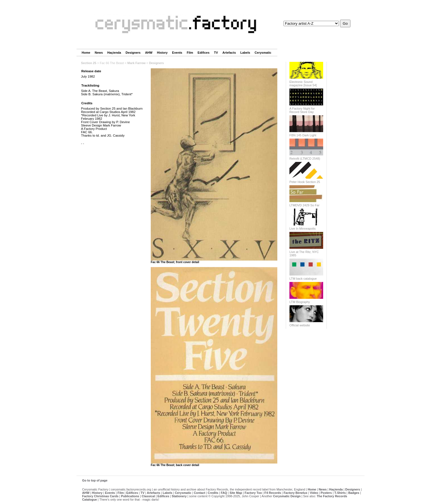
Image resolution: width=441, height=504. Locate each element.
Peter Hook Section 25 (305, 182)
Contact (199, 493)
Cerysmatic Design (287, 496)
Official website (300, 325)
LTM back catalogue (303, 279)
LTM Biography (300, 302)
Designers (133, 53)
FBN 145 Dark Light (303, 135)
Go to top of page (95, 480)
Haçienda (114, 53)
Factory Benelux (295, 493)
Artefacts (229, 53)
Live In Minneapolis (302, 229)
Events (177, 53)
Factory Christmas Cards (100, 496)
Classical (148, 496)
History (162, 53)
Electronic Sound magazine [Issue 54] (303, 83)
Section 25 (89, 63)
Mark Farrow (137, 63)
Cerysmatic (263, 53)
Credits (213, 493)
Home (86, 53)
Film (190, 53)
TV (216, 53)
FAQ (224, 493)
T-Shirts (340, 493)
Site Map (236, 493)
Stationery (179, 496)
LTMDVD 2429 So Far (304, 205)
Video (314, 493)
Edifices (204, 53)
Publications (130, 496)
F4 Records (273, 493)
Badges (354, 493)
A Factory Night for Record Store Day (302, 110)
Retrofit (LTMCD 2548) (305, 159)
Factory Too (253, 493)
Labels (245, 53)
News (99, 53)
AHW (149, 53)
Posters (326, 493)
